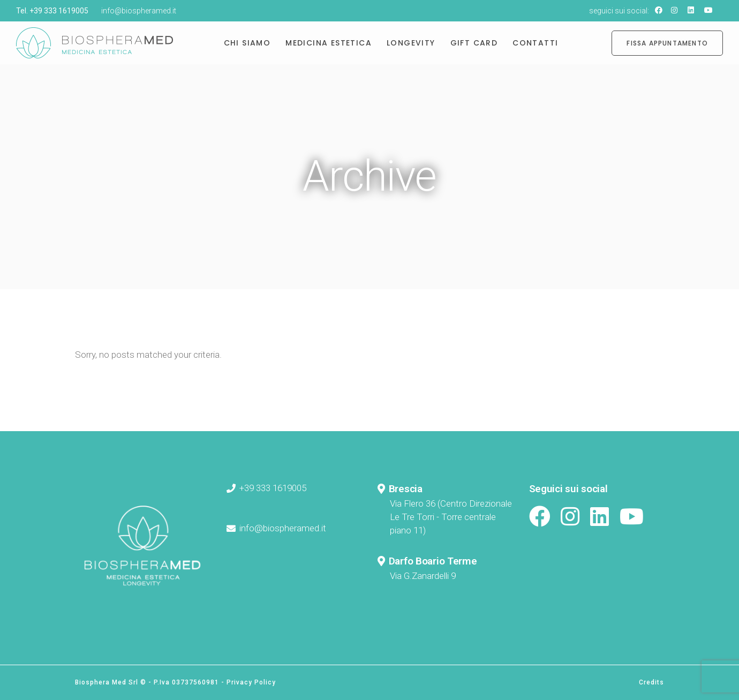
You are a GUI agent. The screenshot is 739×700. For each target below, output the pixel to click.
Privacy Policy (251, 682)
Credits (651, 682)
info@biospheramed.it (139, 11)
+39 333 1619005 (59, 11)
